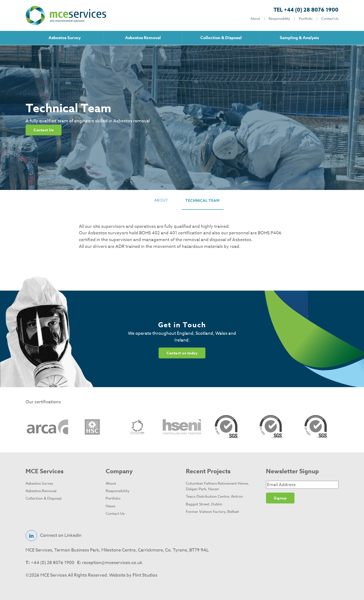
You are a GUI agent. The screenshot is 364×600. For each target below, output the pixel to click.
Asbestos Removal (143, 38)
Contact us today (182, 353)
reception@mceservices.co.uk (112, 563)
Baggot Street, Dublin (204, 504)
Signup (280, 498)
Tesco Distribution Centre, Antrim (214, 496)
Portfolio (306, 18)
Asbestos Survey (65, 38)
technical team (202, 200)
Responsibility (279, 18)
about (161, 200)
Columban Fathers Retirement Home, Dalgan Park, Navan (217, 486)
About (255, 18)
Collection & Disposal (221, 38)
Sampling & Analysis (299, 38)
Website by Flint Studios (133, 575)
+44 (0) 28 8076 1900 (306, 10)
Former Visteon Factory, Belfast (212, 512)
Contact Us (330, 18)
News (110, 506)
